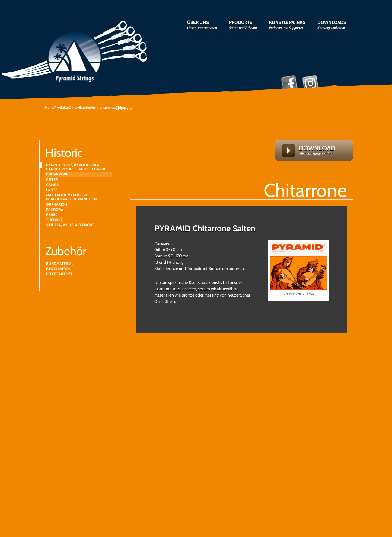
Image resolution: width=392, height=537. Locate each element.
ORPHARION (57, 204)
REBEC (52, 215)
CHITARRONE (57, 174)
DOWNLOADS (332, 25)
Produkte (62, 108)
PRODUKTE (243, 25)
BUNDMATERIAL (60, 264)
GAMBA (53, 185)
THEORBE (54, 220)
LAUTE (52, 190)
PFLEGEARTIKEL (59, 274)
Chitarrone (124, 108)
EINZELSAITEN (58, 269)
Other (73, 108)
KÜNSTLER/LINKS (287, 25)
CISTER (52, 180)
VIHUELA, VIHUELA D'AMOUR (70, 225)
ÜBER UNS (202, 25)
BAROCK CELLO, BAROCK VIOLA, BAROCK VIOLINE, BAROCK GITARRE (76, 167)
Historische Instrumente (97, 108)
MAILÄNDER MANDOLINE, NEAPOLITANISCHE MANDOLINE (72, 197)
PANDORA (55, 209)
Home (50, 108)
